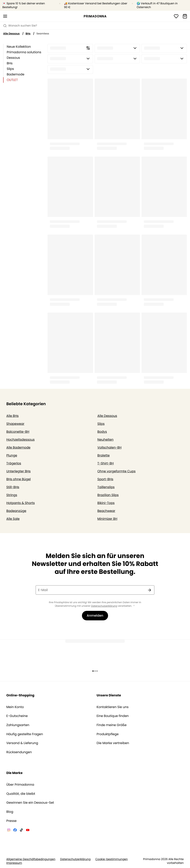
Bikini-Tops (106, 503)
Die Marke (14, 773)
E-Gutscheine (17, 716)
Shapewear (15, 424)
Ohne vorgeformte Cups (116, 471)
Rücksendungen (19, 752)
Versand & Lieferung (22, 743)
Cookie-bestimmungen (112, 859)
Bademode (16, 74)
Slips (10, 69)
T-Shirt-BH (106, 463)
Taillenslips (106, 487)
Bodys (102, 432)
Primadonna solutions (24, 52)
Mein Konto (15, 707)
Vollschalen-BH (109, 447)
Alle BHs (12, 416)
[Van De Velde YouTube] (28, 831)
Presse (11, 821)
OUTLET (12, 80)
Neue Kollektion (19, 47)
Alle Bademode (18, 447)
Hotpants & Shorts (21, 503)
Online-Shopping (20, 695)
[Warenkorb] (185, 16)
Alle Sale (13, 519)
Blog (10, 812)
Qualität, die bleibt (21, 794)
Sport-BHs (105, 479)
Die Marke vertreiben (113, 743)
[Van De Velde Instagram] (9, 831)
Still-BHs (13, 487)
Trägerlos (14, 463)
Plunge (12, 455)
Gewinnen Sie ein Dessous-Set (30, 803)
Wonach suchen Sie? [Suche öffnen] (20, 26)
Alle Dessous (11, 34)
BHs (28, 34)
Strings (12, 495)
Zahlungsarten (18, 725)
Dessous (13, 58)
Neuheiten (105, 440)
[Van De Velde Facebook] (15, 831)
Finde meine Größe (112, 725)
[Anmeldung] (176, 16)
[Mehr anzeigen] (134, 606)
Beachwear (106, 511)
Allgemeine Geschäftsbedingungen (31, 859)
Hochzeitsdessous (20, 440)
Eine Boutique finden (113, 716)
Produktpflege (108, 734)
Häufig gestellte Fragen (25, 734)
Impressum (14, 863)
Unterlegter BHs (19, 471)
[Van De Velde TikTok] (21, 831)
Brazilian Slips (108, 495)
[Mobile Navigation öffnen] (5, 16)
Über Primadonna (20, 785)
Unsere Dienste (109, 695)
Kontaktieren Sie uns (113, 707)
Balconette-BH (18, 432)
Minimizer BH (107, 519)
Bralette (104, 455)
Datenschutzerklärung (104, 606)
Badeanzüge (16, 511)
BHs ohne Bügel (19, 479)
